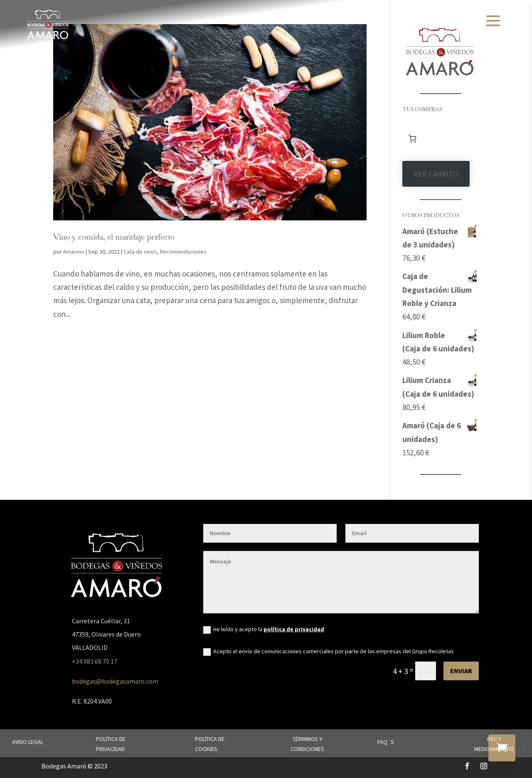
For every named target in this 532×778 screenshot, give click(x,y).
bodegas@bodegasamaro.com (115, 681)
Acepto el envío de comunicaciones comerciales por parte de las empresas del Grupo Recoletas (329, 652)
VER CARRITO (436, 174)
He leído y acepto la (264, 630)
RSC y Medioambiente (494, 744)
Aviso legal (28, 742)
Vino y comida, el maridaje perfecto (114, 237)
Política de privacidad (111, 744)
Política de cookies (210, 744)
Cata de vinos (140, 252)
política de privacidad (294, 629)
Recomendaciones (183, 252)
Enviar (461, 671)
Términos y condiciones (307, 744)
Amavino (74, 252)
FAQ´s (386, 742)
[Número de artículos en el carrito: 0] (412, 138)
